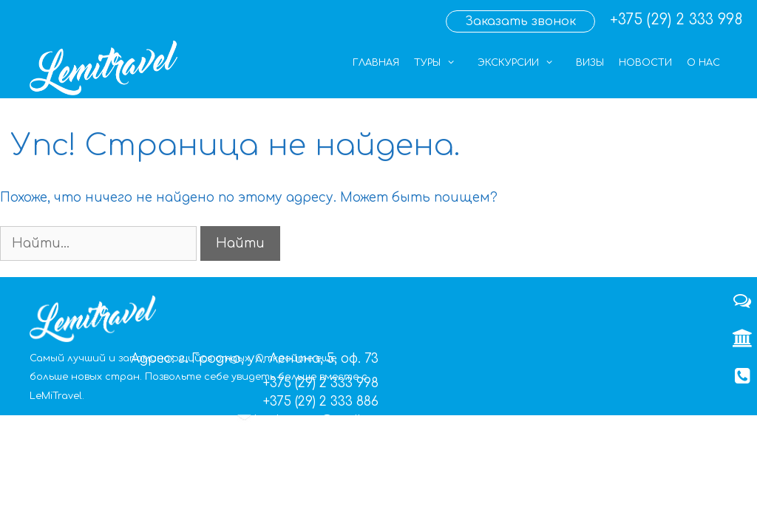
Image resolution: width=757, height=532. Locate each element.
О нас (703, 63)
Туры (442, 63)
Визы (590, 63)
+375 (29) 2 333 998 (676, 20)
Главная (376, 63)
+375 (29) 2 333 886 (321, 402)
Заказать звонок (520, 21)
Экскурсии (523, 63)
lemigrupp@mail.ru (316, 421)
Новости (645, 63)
